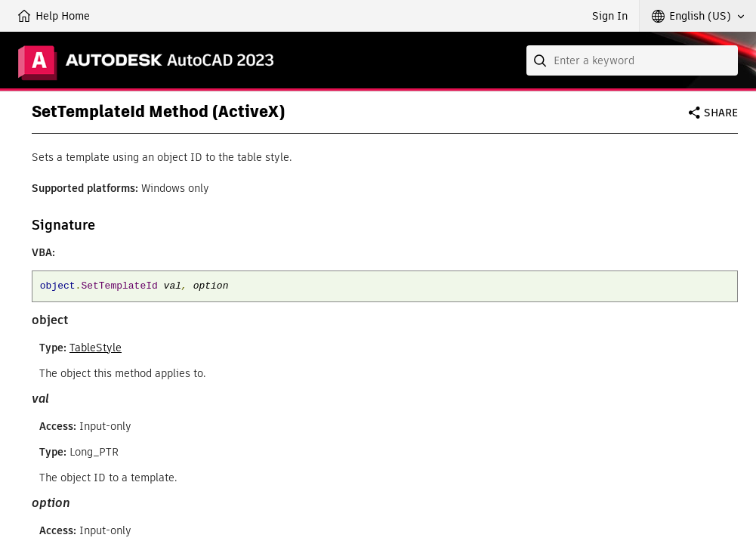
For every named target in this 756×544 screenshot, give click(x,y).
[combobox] (632, 60)
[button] (698, 16)
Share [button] (721, 113)
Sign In (610, 16)
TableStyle (96, 348)
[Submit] (542, 60)
